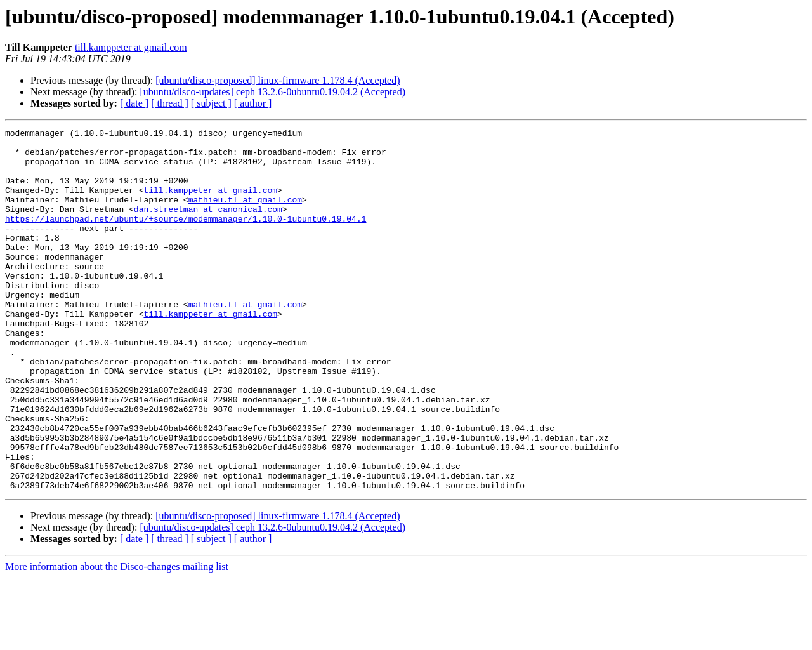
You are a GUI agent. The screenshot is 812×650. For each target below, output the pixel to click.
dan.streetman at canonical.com (208, 226)
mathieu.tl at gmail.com (245, 215)
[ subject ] (211, 103)
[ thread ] (170, 103)
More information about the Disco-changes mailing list (117, 639)
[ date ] (134, 103)
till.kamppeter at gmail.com (131, 47)
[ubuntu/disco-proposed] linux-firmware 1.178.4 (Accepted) (278, 80)
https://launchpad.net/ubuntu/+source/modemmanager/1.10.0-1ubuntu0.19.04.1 (186, 237)
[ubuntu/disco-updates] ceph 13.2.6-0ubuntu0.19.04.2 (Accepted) (272, 92)
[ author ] (253, 103)
